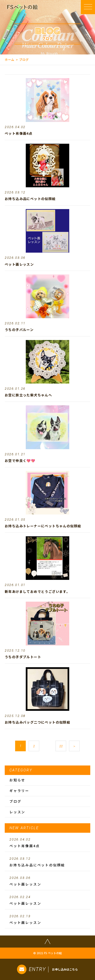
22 (61, 746)
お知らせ (17, 780)
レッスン (17, 812)
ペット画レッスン (47, 881)
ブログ (15, 801)
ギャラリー (19, 791)
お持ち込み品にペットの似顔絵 (47, 862)
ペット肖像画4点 (47, 843)
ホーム (10, 60)
